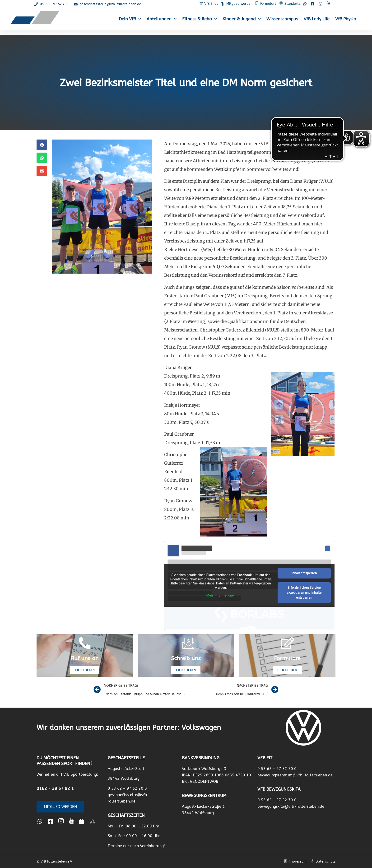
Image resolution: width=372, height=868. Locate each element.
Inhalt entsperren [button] (304, 573)
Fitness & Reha (200, 19)
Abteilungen (162, 19)
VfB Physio (346, 19)
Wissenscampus (282, 19)
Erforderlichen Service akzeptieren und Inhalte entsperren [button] (304, 593)
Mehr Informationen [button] (221, 596)
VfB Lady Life (317, 19)
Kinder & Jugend (242, 19)
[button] (42, 145)
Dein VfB (130, 19)
